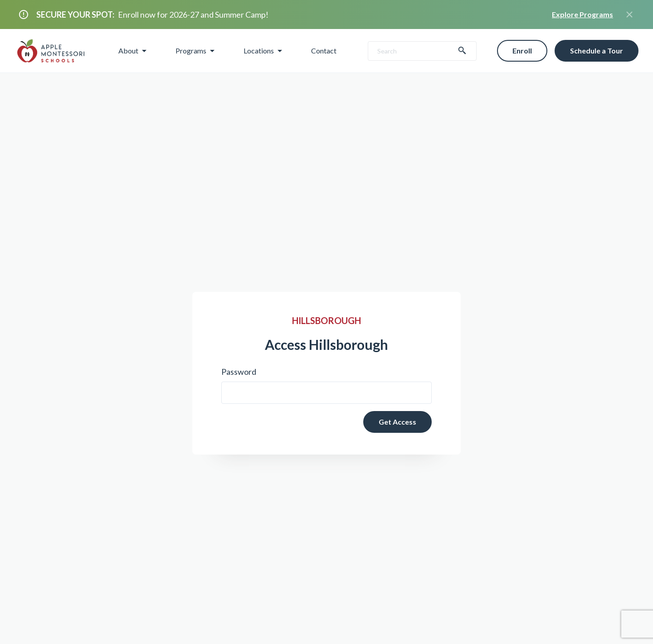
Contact (324, 51)
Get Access (397, 422)
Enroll (522, 51)
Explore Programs (582, 14)
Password (239, 372)
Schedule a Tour (597, 51)
